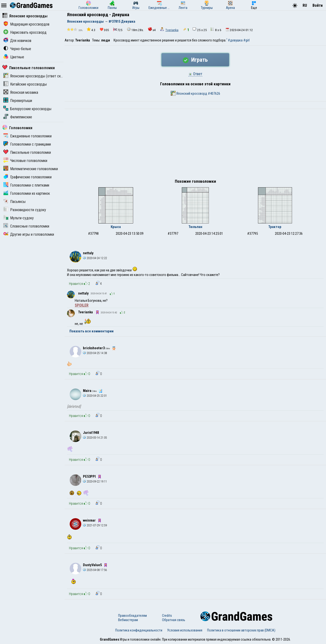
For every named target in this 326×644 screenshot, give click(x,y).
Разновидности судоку (25, 210)
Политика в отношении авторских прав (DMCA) (241, 630)
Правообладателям (132, 616)
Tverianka (172, 30)
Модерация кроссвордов (26, 24)
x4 (152, 30)
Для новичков (17, 41)
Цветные (14, 57)
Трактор (275, 227)
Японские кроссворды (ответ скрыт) (36, 76)
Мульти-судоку (19, 218)
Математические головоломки (31, 169)
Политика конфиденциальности (139, 630)
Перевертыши (18, 101)
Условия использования (185, 630)
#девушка (235, 40)
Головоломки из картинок (27, 193)
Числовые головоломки (25, 161)
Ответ (195, 74)
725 (118, 30)
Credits (167, 616)
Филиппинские (18, 117)
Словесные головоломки (26, 226)
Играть (195, 60)
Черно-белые (17, 49)
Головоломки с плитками (26, 185)
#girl (246, 40)
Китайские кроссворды (25, 84)
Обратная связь (174, 620)
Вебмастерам (128, 620)
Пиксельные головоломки (29, 68)
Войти (318, 5)
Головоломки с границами (27, 144)
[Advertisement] (195, 145)
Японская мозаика (21, 92)
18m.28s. (135, 30)
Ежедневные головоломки (27, 136)
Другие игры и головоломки (29, 234)
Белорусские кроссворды (27, 109)
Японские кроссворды (25, 16)
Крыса (116, 227)
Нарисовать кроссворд (25, 32)
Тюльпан (195, 227)
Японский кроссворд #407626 (195, 93)
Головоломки (17, 128)
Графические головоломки (27, 177)
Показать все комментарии (92, 331)
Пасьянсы (14, 202)
